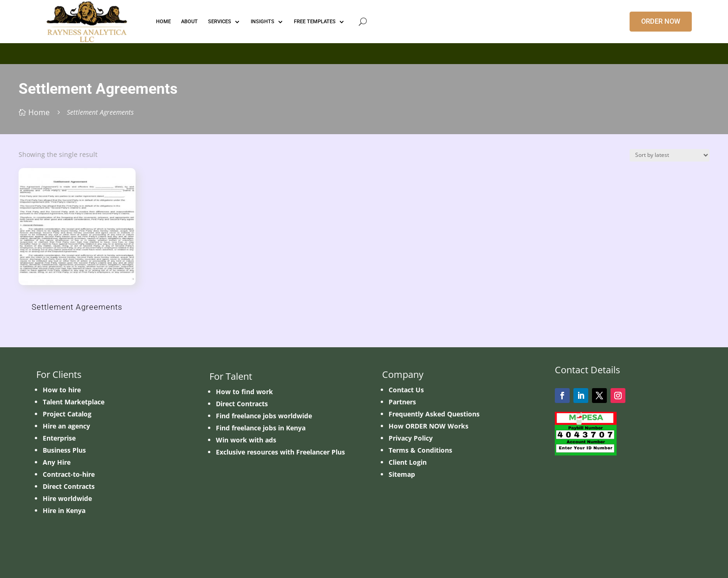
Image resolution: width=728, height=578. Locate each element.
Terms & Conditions (420, 450)
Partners (402, 402)
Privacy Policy (411, 438)
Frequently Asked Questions (434, 414)
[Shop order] (669, 155)
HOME (163, 22)
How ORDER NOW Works (429, 426)
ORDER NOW (661, 21)
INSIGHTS (263, 22)
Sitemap (402, 474)
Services (220, 22)
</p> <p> (364, 52)
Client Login (408, 462)
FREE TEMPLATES (315, 22)
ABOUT (189, 22)
